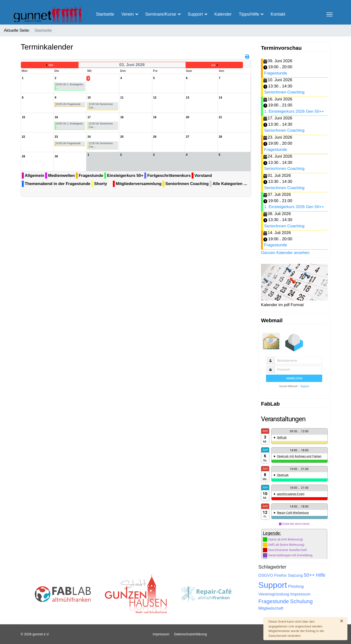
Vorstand (203, 176)
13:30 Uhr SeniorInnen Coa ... (101, 106)
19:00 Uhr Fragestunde (68, 104)
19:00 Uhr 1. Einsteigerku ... (70, 86)
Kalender (223, 14)
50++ (309, 575)
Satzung (295, 575)
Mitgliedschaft (271, 608)
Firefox (280, 575)
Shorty (101, 184)
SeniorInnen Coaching (187, 184)
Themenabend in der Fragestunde (57, 184)
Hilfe (321, 575)
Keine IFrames (294, 487)
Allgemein (34, 176)
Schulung (301, 601)
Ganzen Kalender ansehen (285, 253)
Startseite (105, 14)
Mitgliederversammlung (139, 184)
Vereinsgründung (274, 594)
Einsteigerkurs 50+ (125, 176)
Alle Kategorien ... (230, 184)
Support (273, 585)
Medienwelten (61, 176)
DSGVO (266, 575)
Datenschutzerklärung (190, 634)
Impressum (300, 594)
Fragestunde (91, 176)
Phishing (296, 586)
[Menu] (330, 14)
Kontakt (278, 14)
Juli (213, 65)
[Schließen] (342, 621)
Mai (51, 65)
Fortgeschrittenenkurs (169, 176)
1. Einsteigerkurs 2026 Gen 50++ (294, 111)
